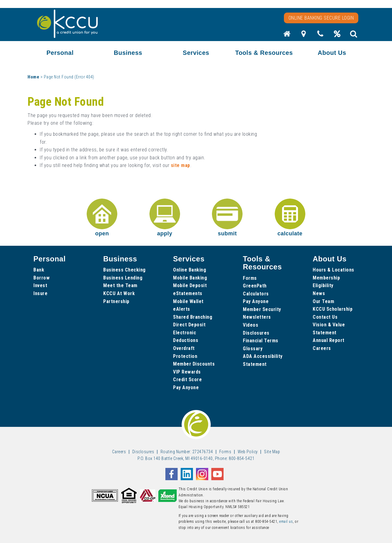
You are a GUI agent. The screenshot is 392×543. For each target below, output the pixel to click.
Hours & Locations (334, 270)
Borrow (41, 278)
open (102, 218)
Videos (251, 325)
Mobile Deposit (190, 285)
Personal (60, 53)
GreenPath (255, 286)
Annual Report (329, 340)
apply (165, 218)
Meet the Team (120, 285)
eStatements (188, 293)
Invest (40, 285)
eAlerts (182, 309)
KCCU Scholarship (333, 309)
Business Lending (123, 278)
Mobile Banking (190, 278)
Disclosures (256, 333)
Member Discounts (194, 364)
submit (227, 218)
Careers (322, 348)
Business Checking (124, 270)
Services (196, 53)
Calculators (256, 294)
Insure (40, 293)
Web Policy (248, 452)
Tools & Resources (264, 53)
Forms (250, 278)
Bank (39, 270)
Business (128, 53)
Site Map (272, 452)
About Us (332, 53)
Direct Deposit (189, 325)
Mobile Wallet (188, 301)
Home (33, 77)
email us (286, 522)
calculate (290, 218)
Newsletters (257, 317)
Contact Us (325, 317)
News (319, 293)
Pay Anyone (186, 387)
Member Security (262, 309)
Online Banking (190, 270)
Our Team (323, 301)
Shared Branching (193, 317)
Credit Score (187, 380)
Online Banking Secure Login (321, 18)
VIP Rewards (187, 372)
